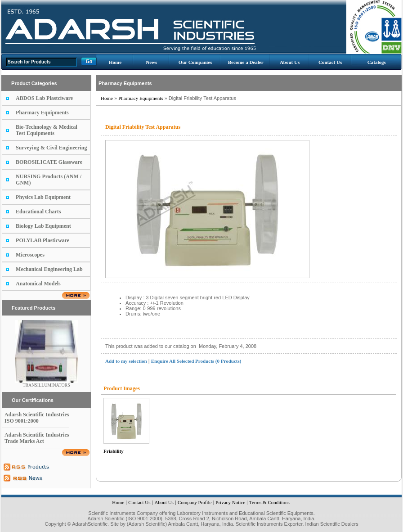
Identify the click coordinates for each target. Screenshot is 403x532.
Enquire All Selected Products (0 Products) (196, 361)
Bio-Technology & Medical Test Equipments (47, 130)
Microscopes (30, 255)
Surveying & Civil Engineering (51, 148)
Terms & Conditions (269, 502)
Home (115, 62)
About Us (290, 62)
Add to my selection (126, 361)
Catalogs (377, 62)
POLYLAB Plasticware (43, 240)
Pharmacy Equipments (42, 113)
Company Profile (195, 502)
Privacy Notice (230, 502)
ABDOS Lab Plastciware (44, 98)
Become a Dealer (246, 62)
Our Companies (195, 62)
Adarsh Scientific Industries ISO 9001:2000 (37, 418)
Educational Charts (38, 212)
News (151, 62)
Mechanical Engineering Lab (49, 269)
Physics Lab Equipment (43, 197)
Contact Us (330, 62)
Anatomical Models (38, 284)
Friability (114, 451)
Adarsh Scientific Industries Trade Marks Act (37, 438)
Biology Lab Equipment (43, 226)
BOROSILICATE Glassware (49, 162)
